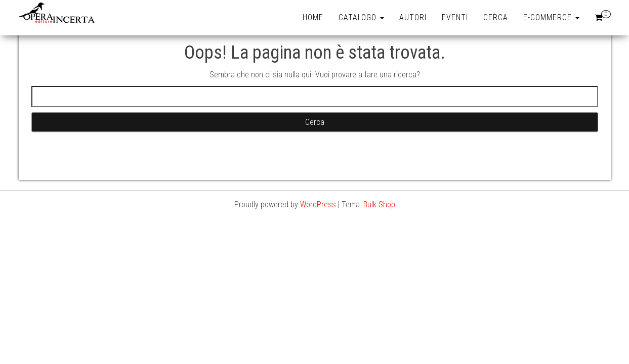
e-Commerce (551, 17)
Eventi (455, 17)
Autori (413, 17)
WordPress (318, 204)
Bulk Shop (379, 204)
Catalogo (361, 17)
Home (313, 17)
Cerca (496, 17)
